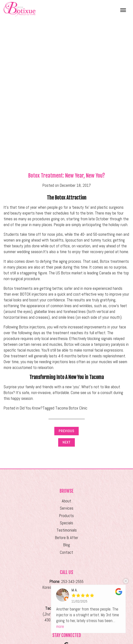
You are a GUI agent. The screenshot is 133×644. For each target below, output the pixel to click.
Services (67, 508)
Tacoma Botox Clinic (71, 408)
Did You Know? (31, 408)
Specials (66, 523)
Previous (66, 431)
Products (66, 516)
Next (66, 442)
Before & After (67, 538)
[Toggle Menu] (123, 10)
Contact (66, 552)
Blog (67, 545)
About (66, 501)
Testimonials (67, 530)
